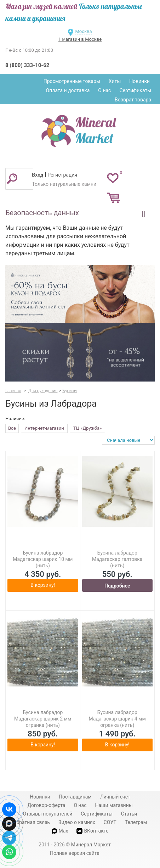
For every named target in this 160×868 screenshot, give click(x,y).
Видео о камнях (77, 822)
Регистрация (62, 175)
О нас (104, 90)
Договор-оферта (46, 805)
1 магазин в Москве (80, 39)
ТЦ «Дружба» (87, 428)
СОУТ (110, 822)
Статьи (129, 814)
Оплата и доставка (68, 90)
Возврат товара (133, 100)
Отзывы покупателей (48, 814)
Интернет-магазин (44, 428)
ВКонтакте (92, 831)
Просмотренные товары (72, 81)
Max (60, 831)
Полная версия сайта (75, 853)
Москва (83, 31)
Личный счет (115, 797)
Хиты (115, 81)
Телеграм (136, 822)
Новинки (139, 81)
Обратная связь (32, 822)
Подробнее (117, 586)
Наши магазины (114, 805)
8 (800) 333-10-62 (27, 65)
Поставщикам (75, 797)
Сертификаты (135, 90)
